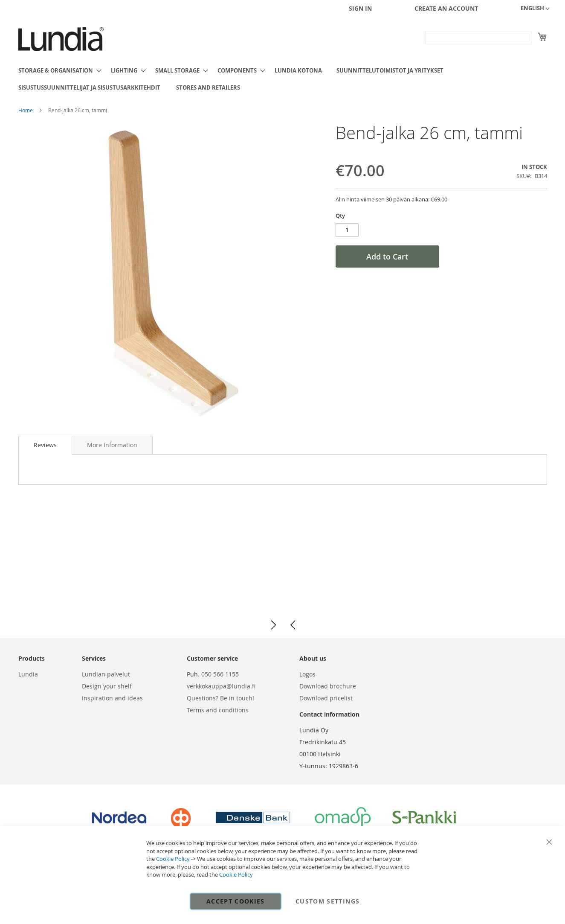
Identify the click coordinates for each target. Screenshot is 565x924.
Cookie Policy (173, 859)
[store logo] (61, 39)
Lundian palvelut (106, 674)
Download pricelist (326, 698)
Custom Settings (327, 901)
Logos (307, 674)
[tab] (45, 445)
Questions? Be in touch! (220, 698)
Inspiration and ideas (112, 698)
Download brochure (328, 686)
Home (26, 110)
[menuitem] (57, 70)
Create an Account (446, 8)
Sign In (360, 8)
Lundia (28, 674)
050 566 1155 (220, 674)
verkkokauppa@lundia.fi (221, 686)
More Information (112, 445)
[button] (535, 9)
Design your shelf (107, 686)
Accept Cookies (236, 901)
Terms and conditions (218, 710)
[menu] (283, 79)
